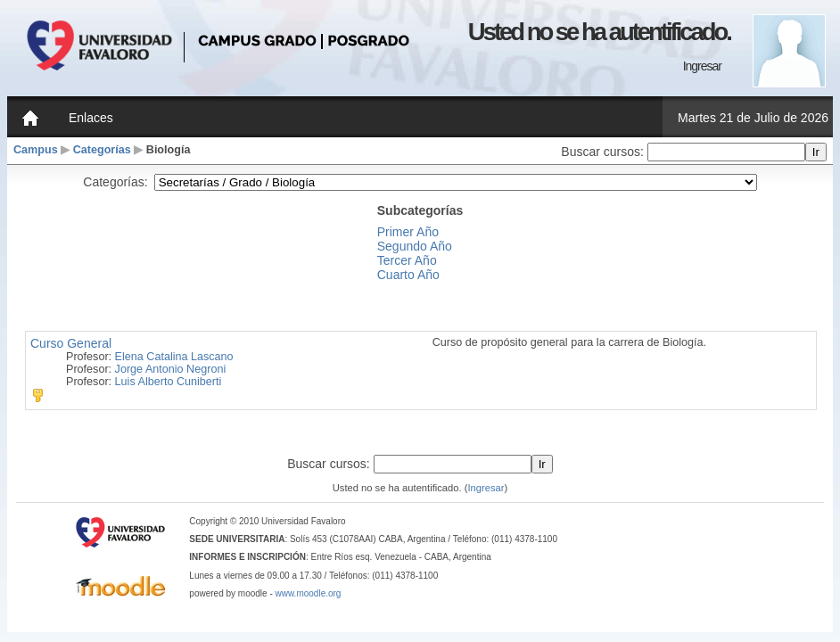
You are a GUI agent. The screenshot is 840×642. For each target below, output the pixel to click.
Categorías (102, 150)
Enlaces (91, 118)
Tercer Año (407, 260)
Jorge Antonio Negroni (171, 369)
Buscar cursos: (604, 152)
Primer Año (408, 232)
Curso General (71, 343)
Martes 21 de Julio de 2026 (753, 118)
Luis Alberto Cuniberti (169, 382)
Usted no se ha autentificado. (599, 32)
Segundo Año (415, 246)
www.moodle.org (309, 593)
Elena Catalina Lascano (174, 357)
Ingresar (702, 66)
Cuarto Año (408, 275)
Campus (36, 150)
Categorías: (115, 182)
